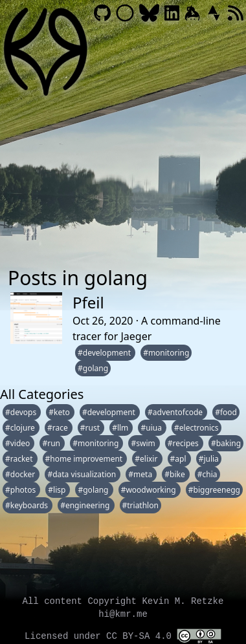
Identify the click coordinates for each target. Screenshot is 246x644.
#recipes (184, 443)
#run (52, 443)
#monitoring (166, 353)
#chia (207, 474)
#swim (144, 443)
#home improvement (85, 459)
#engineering (86, 505)
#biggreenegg (214, 490)
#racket (20, 459)
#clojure (21, 428)
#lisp (58, 490)
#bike (176, 474)
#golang (93, 368)
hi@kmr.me (123, 614)
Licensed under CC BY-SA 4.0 (123, 636)
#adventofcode (176, 412)
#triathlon (140, 505)
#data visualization (83, 474)
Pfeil (88, 302)
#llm (121, 428)
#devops (22, 412)
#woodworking (150, 490)
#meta (141, 474)
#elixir (147, 459)
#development (105, 353)
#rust (91, 428)
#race (59, 428)
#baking (226, 443)
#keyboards (28, 505)
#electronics (196, 428)
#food (226, 412)
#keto (60, 412)
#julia (209, 459)
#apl (179, 459)
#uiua (152, 428)
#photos (21, 490)
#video (18, 443)
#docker (21, 474)
